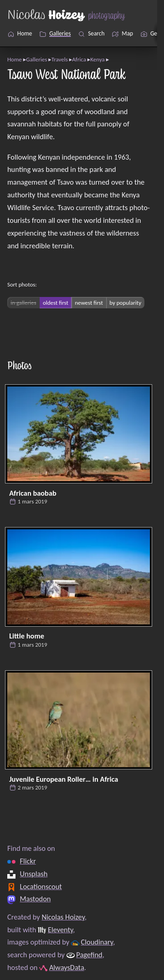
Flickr (28, 861)
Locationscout (41, 886)
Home (15, 59)
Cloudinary (97, 942)
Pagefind (89, 955)
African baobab (33, 493)
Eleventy (60, 930)
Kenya (97, 59)
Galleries (36, 59)
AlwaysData (67, 967)
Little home (27, 636)
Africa (79, 59)
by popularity (125, 303)
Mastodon (36, 899)
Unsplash (34, 874)
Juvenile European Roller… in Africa (64, 779)
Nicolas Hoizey (63, 917)
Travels (60, 59)
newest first (89, 303)
